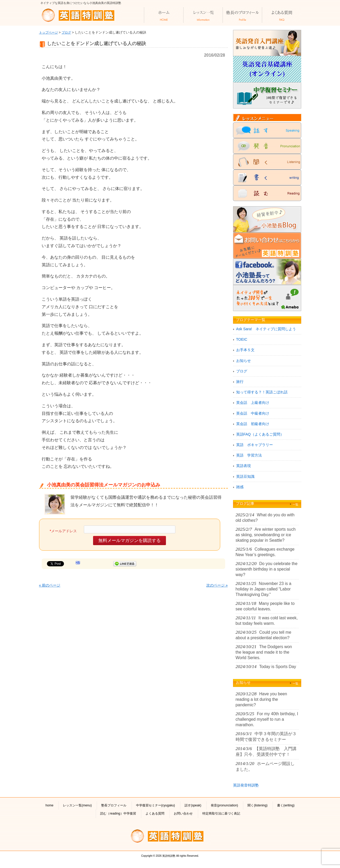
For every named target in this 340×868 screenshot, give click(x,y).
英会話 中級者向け (253, 413)
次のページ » (217, 585)
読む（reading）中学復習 (118, 813)
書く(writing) (286, 805)
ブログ (66, 32)
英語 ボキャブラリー (255, 445)
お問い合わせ (183, 813)
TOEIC (242, 339)
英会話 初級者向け (253, 424)
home (50, 805)
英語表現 (244, 466)
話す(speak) (193, 805)
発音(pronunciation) (224, 805)
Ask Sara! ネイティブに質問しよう (266, 329)
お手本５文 (245, 350)
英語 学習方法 (249, 455)
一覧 (295, 504)
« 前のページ (50, 585)
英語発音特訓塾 (246, 785)
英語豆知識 (245, 476)
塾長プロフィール (114, 805)
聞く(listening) (257, 805)
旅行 (240, 382)
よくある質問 (155, 813)
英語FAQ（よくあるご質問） (260, 434)
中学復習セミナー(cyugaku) (156, 805)
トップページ (48, 32)
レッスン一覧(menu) (77, 805)
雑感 (240, 487)
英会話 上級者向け (253, 403)
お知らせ (244, 361)
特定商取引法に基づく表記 (221, 813)
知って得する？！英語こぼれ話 (262, 392)
